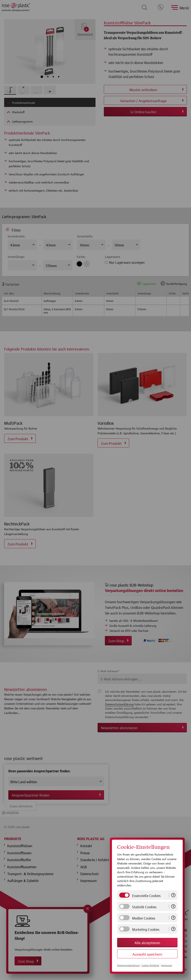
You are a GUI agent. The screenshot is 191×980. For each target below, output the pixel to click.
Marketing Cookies (146, 929)
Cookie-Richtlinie (150, 965)
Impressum (167, 965)
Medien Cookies (144, 918)
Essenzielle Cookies (146, 895)
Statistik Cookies (144, 906)
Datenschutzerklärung (128, 965)
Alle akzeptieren (147, 942)
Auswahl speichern (147, 954)
